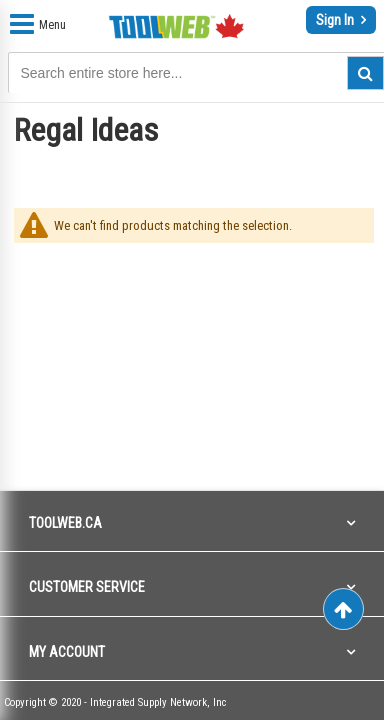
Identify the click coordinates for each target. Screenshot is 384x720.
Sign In (336, 20)
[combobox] (109, 73)
